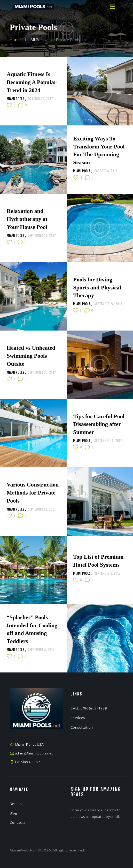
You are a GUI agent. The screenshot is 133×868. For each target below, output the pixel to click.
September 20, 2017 (42, 372)
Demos (16, 804)
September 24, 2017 (108, 304)
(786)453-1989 (27, 762)
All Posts (38, 40)
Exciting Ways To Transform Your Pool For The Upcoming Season (99, 150)
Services (78, 718)
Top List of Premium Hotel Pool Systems (98, 561)
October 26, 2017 (40, 99)
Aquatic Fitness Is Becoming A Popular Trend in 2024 (32, 82)
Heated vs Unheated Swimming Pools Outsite (31, 356)
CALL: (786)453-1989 (89, 708)
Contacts (18, 823)
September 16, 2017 (108, 441)
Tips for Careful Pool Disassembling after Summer (99, 424)
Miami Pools (16, 99)
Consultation (82, 727)
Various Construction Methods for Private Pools (33, 493)
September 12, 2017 (42, 509)
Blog (14, 813)
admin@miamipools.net (34, 753)
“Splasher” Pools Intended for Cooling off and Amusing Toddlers (32, 629)
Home (15, 40)
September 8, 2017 (107, 573)
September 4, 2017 (41, 650)
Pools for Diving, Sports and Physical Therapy (97, 287)
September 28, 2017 (42, 236)
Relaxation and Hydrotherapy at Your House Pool (27, 219)
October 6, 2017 (106, 171)
